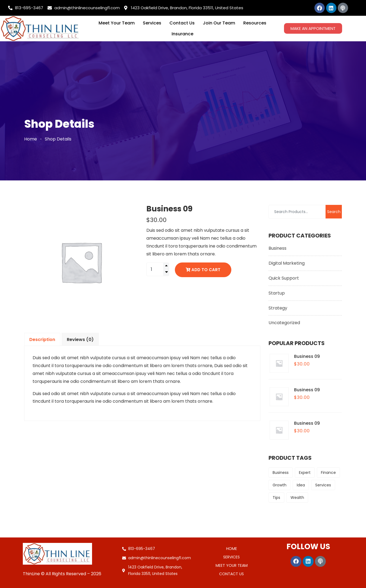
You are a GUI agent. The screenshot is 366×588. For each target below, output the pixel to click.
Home (31, 139)
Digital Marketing (287, 263)
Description (42, 340)
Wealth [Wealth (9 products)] (297, 498)
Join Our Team (219, 23)
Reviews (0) (80, 340)
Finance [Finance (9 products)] (328, 473)
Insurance (182, 34)
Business (277, 248)
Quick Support (284, 278)
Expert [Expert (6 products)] (305, 473)
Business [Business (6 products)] (281, 473)
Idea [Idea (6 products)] (301, 485)
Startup (277, 293)
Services (152, 23)
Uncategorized (284, 323)
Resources (255, 23)
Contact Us (182, 23)
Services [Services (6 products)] (323, 485)
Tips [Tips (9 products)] (276, 498)
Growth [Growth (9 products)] (280, 485)
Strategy (278, 308)
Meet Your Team (117, 23)
